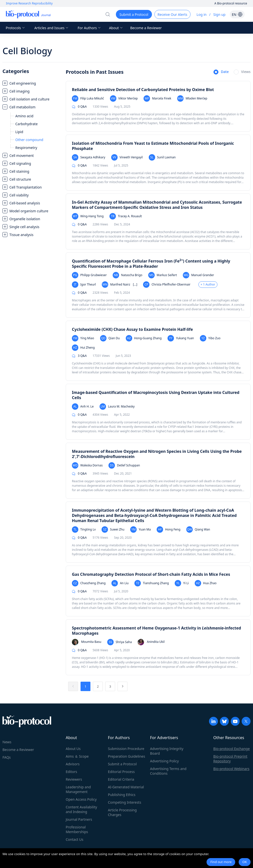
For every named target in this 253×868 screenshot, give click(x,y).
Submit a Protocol (122, 764)
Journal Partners (79, 819)
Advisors (73, 764)
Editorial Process (121, 772)
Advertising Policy (164, 761)
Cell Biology (27, 51)
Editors (71, 772)
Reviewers (74, 779)
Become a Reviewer (146, 28)
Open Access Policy (81, 799)
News (7, 742)
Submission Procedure (126, 749)
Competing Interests (125, 802)
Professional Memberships (77, 829)
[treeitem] (32, 83)
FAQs (7, 757)
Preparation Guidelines (127, 756)
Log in (202, 14)
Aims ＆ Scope (77, 756)
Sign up (219, 14)
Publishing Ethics (122, 795)
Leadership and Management (78, 789)
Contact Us (74, 839)
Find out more (221, 862)
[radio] (221, 72)
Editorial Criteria (121, 779)
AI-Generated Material (126, 787)
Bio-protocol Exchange (232, 749)
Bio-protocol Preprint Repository (230, 759)
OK (245, 862)
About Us (73, 749)
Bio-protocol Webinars (231, 769)
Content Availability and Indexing (81, 809)
